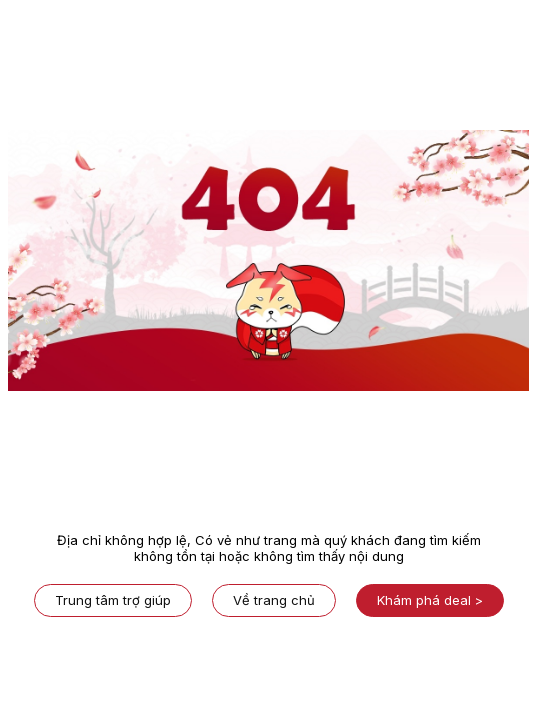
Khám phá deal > (430, 600)
